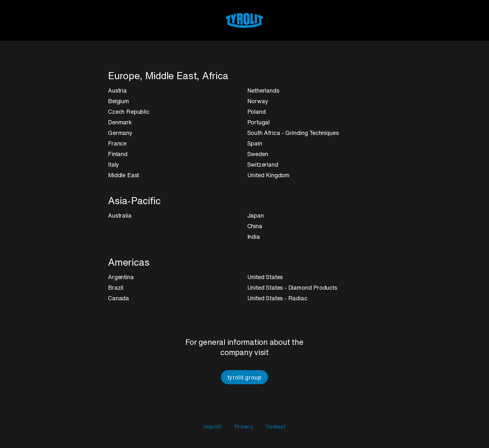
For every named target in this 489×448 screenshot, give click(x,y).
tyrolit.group (244, 377)
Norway (258, 101)
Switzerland (263, 164)
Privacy (244, 427)
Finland (118, 154)
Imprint (212, 427)
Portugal (259, 122)
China (255, 226)
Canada (118, 298)
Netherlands (263, 90)
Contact (276, 427)
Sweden (258, 154)
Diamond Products (313, 287)
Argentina (121, 277)
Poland (257, 112)
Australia (120, 215)
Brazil (116, 287)
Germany (120, 133)
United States (265, 277)
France (117, 143)
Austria (117, 90)
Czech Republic (129, 112)
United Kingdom (268, 175)
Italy (114, 164)
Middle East (123, 175)
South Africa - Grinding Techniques (293, 133)
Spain (255, 143)
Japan (256, 215)
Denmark (120, 122)
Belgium (118, 101)
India (254, 236)
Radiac (298, 298)
